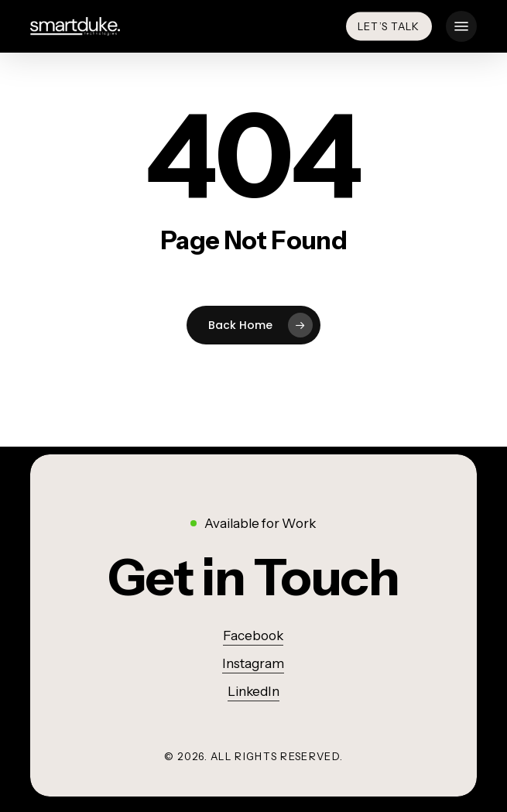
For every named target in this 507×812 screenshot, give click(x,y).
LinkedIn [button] (253, 691)
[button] (461, 26)
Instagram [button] (253, 663)
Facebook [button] (253, 636)
